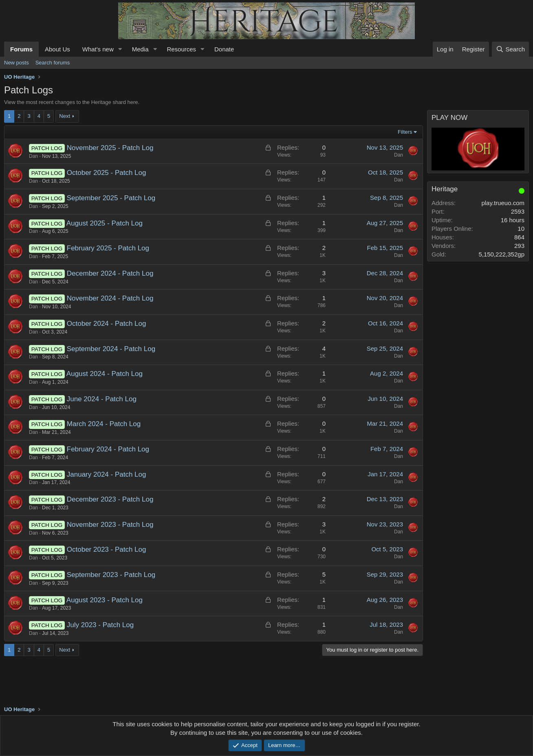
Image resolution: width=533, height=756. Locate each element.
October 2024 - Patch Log (107, 324)
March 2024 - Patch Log (104, 424)
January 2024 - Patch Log (107, 474)
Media (140, 49)
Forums (21, 49)
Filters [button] (405, 132)
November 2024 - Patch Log (110, 298)
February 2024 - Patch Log (108, 449)
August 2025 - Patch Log (105, 223)
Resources (181, 49)
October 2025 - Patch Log (107, 173)
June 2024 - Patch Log (102, 399)
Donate (224, 49)
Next (65, 116)
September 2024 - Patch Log (111, 349)
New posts (17, 63)
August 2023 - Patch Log (105, 600)
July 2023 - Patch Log (100, 625)
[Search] (510, 49)
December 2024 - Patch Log (110, 273)
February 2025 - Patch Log (108, 248)
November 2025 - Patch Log (110, 148)
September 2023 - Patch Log (111, 575)
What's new (98, 49)
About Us (57, 49)
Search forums (53, 63)
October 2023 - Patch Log (107, 549)
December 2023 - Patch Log (110, 499)
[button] (120, 49)
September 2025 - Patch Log (111, 198)
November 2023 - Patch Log (110, 525)
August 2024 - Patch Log (105, 374)
